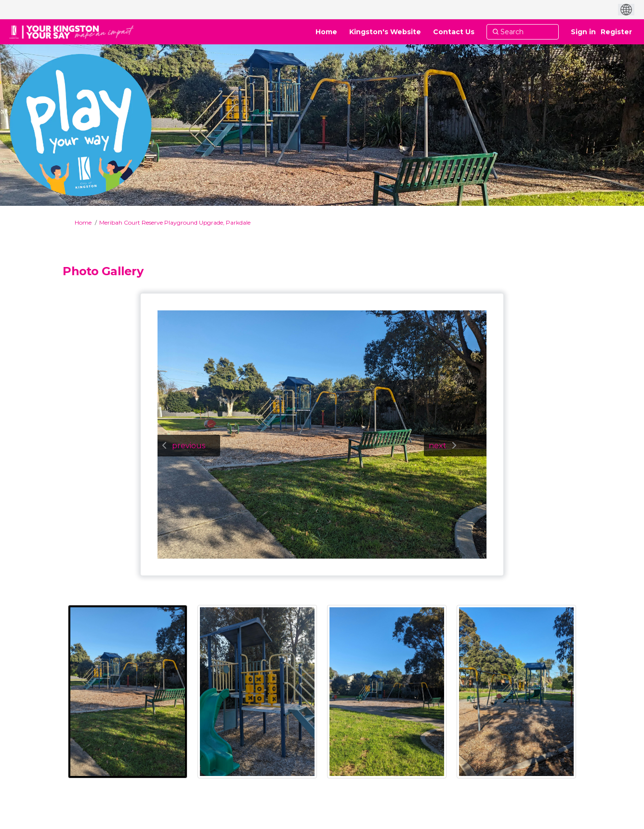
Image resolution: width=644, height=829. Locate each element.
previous (189, 446)
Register (616, 32)
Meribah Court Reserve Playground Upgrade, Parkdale (175, 222)
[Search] (523, 32)
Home (83, 222)
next (438, 446)
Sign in (583, 32)
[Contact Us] (454, 32)
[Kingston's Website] (385, 32)
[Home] (326, 32)
